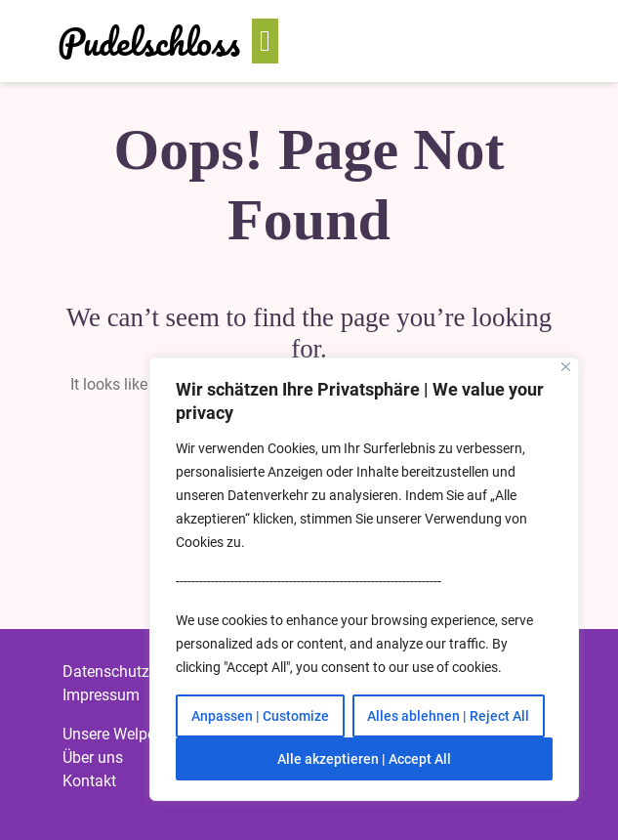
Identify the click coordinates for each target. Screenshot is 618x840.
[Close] (566, 367)
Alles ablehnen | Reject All (448, 716)
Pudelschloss (149, 41)
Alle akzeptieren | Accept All (364, 759)
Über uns (93, 757)
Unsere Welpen (113, 734)
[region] (364, 579)
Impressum (101, 695)
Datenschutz (106, 672)
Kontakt (89, 781)
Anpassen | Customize (260, 716)
